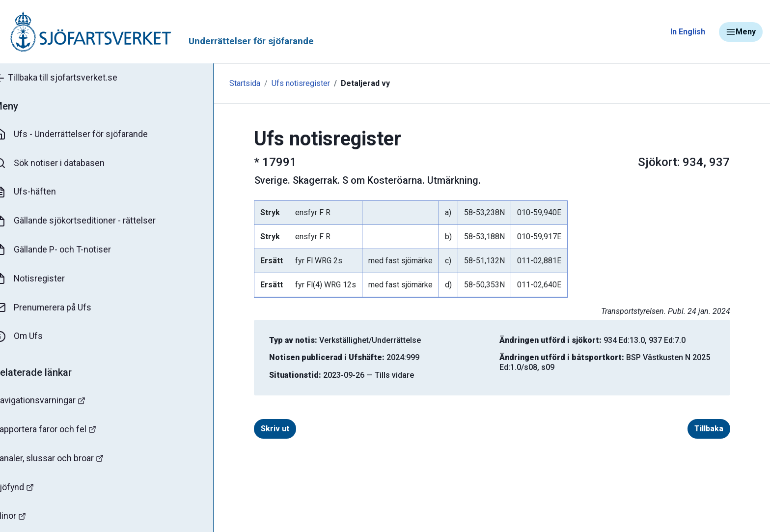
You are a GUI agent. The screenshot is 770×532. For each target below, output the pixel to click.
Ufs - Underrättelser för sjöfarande (85, 135)
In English (688, 32)
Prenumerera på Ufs (57, 308)
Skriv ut (260, 429)
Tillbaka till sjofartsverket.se (69, 78)
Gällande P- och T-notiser (66, 251)
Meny (741, 32)
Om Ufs (32, 337)
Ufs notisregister (271, 83)
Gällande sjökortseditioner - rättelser (89, 222)
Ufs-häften (39, 193)
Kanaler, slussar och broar (63, 460)
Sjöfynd (28, 489)
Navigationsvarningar (54, 402)
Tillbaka (694, 429)
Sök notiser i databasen (63, 164)
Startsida (215, 83)
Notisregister (43, 280)
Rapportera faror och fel (59, 431)
